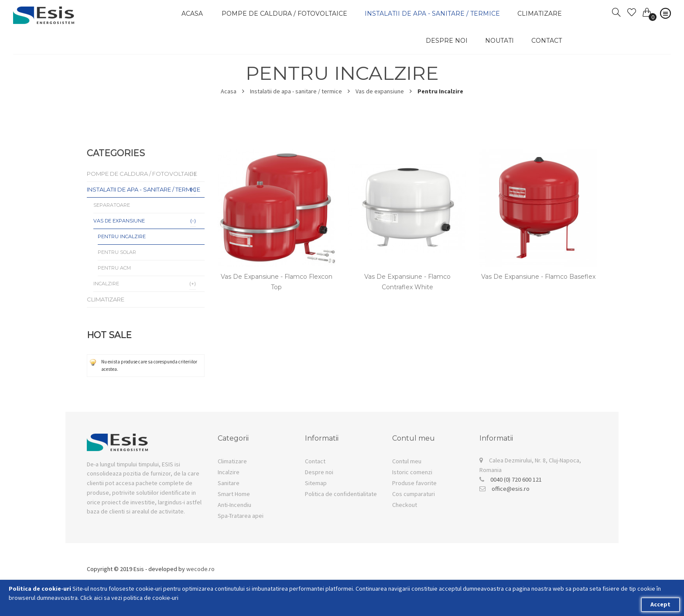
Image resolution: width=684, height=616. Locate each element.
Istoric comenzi (412, 472)
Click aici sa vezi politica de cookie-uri (129, 598)
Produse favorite (414, 483)
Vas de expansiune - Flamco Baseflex (538, 277)
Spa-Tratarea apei (241, 516)
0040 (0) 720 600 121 (516, 479)
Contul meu (407, 461)
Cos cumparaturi (414, 494)
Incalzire (229, 472)
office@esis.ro (511, 489)
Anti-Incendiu (234, 505)
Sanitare (229, 483)
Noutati (499, 41)
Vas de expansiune (380, 91)
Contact (547, 41)
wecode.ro (200, 569)
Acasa (229, 91)
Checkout (405, 505)
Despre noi (447, 41)
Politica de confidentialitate (341, 494)
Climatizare (232, 461)
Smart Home (234, 494)
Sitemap (316, 483)
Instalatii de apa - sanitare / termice (296, 91)
